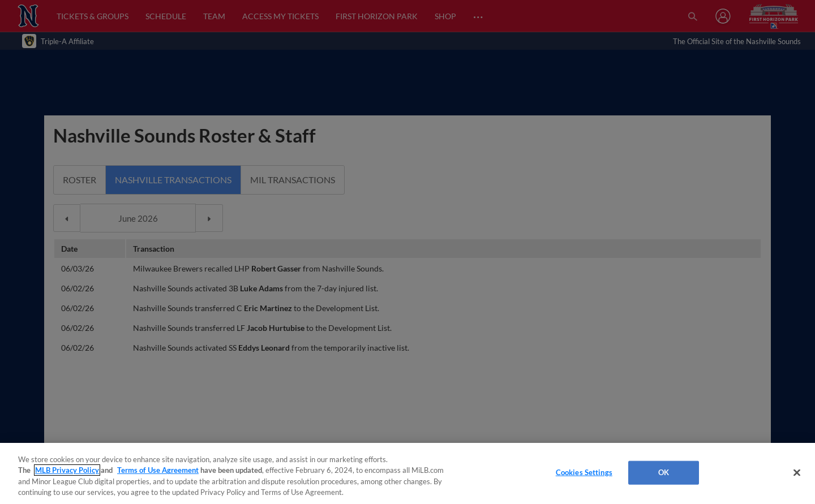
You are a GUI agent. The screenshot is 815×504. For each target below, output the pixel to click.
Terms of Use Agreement (158, 470)
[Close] (797, 472)
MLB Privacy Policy (67, 470)
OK (664, 472)
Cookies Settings (584, 472)
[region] (407, 473)
